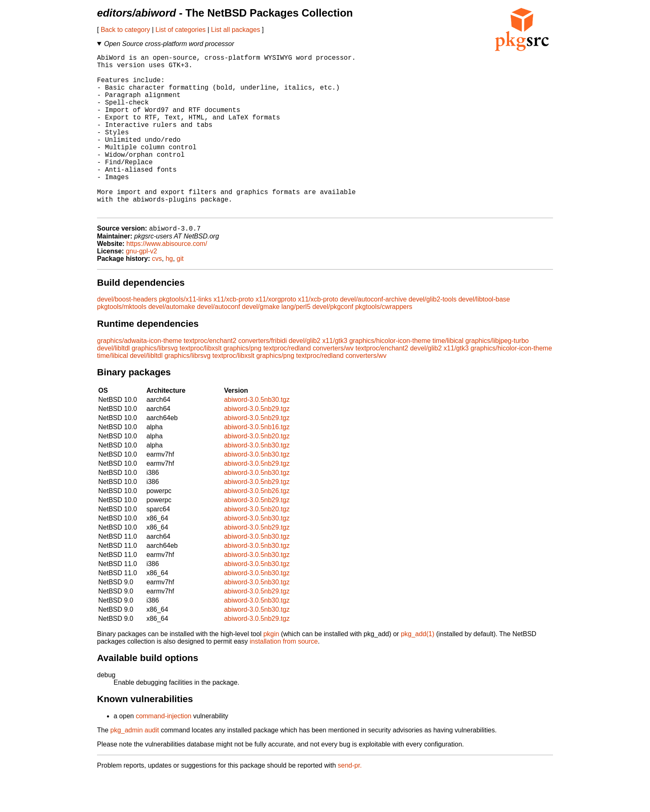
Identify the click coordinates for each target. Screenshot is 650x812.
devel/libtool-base (484, 335)
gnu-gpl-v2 (141, 287)
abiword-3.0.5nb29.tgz (257, 445)
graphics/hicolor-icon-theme (390, 377)
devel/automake (172, 343)
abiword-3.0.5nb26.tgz (257, 527)
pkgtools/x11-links (185, 335)
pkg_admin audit (135, 766)
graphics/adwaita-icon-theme (139, 377)
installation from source (284, 677)
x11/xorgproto (276, 335)
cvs (157, 295)
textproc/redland (287, 384)
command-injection (163, 752)
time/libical (448, 377)
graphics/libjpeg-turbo (497, 377)
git (180, 295)
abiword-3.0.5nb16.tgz (257, 463)
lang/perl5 (296, 343)
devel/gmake (261, 343)
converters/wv (333, 384)
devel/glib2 (304, 377)
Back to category (125, 30)
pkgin (271, 670)
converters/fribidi (263, 377)
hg (169, 295)
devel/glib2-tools (433, 335)
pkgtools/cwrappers (384, 343)
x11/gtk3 (335, 377)
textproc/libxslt (200, 384)
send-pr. (350, 801)
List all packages (235, 30)
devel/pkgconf (333, 343)
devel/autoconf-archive (373, 335)
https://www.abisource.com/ (167, 280)
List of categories (181, 30)
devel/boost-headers (127, 335)
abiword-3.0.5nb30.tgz (257, 436)
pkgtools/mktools (122, 343)
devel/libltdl (113, 384)
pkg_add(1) (418, 670)
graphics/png (243, 384)
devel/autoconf (218, 343)
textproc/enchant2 (210, 377)
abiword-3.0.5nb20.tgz (257, 472)
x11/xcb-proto (234, 335)
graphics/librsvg (155, 384)
